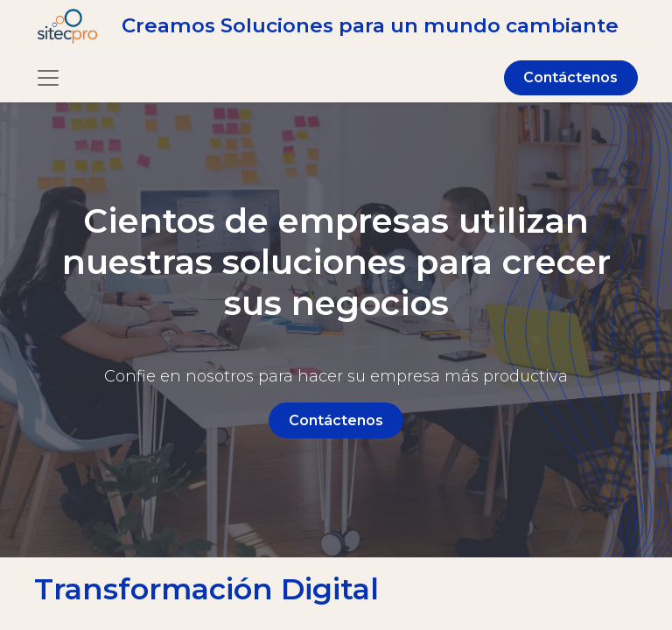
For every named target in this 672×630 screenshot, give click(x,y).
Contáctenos (570, 77)
